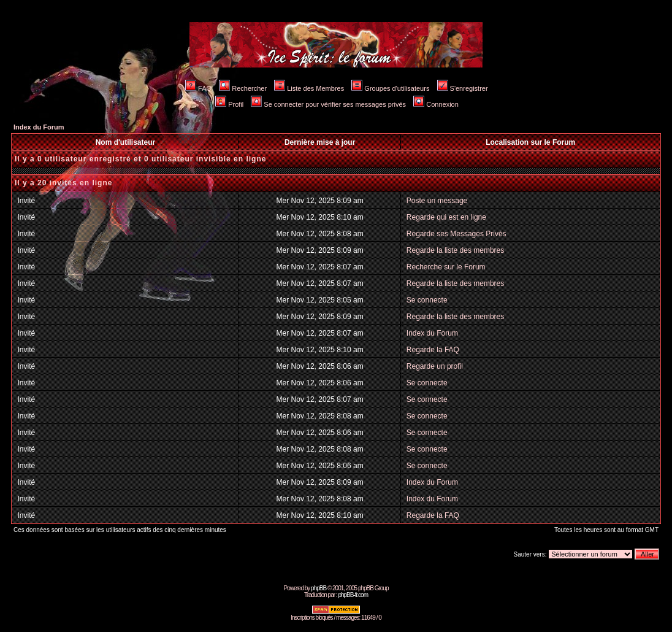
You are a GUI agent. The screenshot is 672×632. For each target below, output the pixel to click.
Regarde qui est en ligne (446, 217)
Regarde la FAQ (433, 350)
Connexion (436, 104)
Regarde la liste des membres (455, 250)
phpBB (319, 588)
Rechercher (243, 88)
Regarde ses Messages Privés (456, 234)
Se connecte (427, 300)
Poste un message (437, 201)
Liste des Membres (309, 88)
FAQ (198, 88)
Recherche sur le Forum (446, 267)
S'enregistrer (463, 88)
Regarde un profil (435, 366)
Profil (229, 104)
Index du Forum (39, 127)
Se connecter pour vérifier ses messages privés (328, 104)
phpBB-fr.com (353, 595)
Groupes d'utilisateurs (390, 88)
